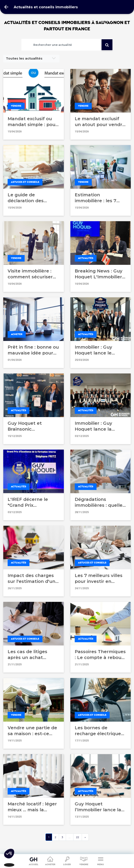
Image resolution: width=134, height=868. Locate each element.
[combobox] (31, 59)
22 (78, 837)
